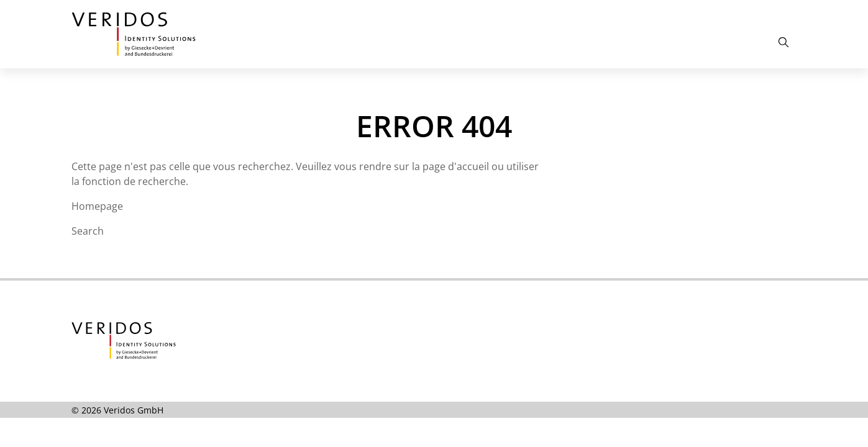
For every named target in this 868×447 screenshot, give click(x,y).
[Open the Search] (783, 42)
